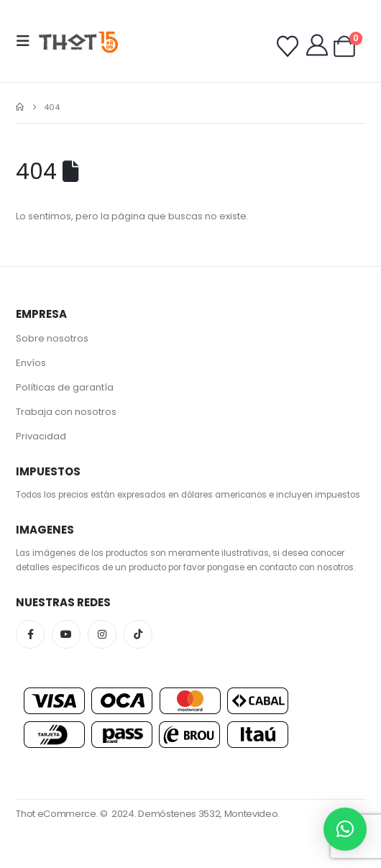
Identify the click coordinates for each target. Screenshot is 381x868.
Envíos (31, 363)
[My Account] (317, 45)
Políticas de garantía (65, 387)
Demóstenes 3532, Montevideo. (209, 814)
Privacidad (41, 436)
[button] (27, 41)
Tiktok (138, 634)
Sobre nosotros (52, 338)
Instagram (102, 634)
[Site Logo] (78, 41)
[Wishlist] (288, 47)
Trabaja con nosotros (66, 412)
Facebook (30, 634)
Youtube (66, 634)
